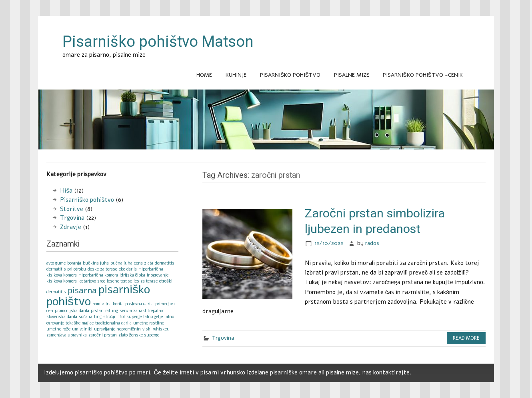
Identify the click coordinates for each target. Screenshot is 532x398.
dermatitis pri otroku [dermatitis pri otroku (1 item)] (66, 269)
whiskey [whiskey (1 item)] (161, 329)
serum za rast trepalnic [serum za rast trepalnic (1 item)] (142, 311)
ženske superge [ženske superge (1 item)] (144, 335)
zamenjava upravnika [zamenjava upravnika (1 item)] (67, 335)
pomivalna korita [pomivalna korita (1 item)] (108, 304)
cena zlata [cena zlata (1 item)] (144, 263)
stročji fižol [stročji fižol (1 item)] (114, 317)
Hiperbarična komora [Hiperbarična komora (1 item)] (98, 275)
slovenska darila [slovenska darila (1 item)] (62, 317)
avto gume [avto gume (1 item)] (56, 263)
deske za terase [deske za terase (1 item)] (102, 269)
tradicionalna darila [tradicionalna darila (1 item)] (113, 323)
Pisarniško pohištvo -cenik (423, 75)
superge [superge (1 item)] (134, 317)
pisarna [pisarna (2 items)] (82, 291)
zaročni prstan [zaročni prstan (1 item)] (102, 335)
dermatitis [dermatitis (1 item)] (165, 263)
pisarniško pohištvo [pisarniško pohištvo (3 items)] (98, 295)
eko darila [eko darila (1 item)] (128, 269)
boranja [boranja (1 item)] (74, 263)
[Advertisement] (266, 158)
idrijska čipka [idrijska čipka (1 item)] (132, 275)
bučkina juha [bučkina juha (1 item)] (96, 263)
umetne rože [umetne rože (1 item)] (58, 329)
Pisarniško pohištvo (290, 75)
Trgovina (223, 338)
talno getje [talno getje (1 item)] (153, 317)
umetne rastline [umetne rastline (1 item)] (149, 323)
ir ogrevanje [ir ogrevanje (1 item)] (158, 275)
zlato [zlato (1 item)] (123, 335)
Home (204, 75)
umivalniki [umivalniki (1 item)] (82, 329)
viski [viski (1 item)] (147, 329)
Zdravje (71, 227)
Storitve (72, 209)
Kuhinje (236, 75)
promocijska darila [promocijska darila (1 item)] (72, 311)
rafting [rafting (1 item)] (112, 311)
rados (372, 243)
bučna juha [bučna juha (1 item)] (121, 263)
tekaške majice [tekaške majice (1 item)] (79, 323)
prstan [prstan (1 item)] (97, 311)
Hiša (66, 191)
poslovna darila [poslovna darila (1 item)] (139, 304)
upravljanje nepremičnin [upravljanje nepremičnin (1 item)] (117, 329)
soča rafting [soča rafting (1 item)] (90, 317)
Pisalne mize (352, 75)
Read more (466, 338)
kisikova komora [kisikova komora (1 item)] (62, 281)
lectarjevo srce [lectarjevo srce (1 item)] (92, 281)
